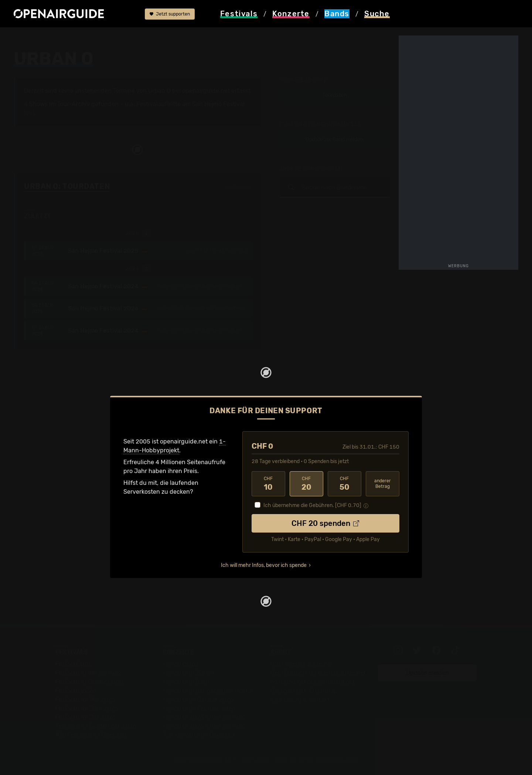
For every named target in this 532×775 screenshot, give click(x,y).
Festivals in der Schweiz (89, 673)
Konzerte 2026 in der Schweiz (204, 726)
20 (306, 484)
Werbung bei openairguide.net (313, 682)
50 (345, 484)
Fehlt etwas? (239, 187)
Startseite (27, 38)
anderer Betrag (383, 484)
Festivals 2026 (76, 691)
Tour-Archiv (74, 104)
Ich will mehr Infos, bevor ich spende (264, 565)
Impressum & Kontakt (300, 699)
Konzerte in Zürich (188, 673)
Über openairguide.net (302, 664)
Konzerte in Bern (186, 682)
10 (268, 484)
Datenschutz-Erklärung (303, 691)
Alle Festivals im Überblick (91, 735)
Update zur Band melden (334, 140)
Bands (57, 38)
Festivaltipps (73, 664)
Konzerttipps (181, 664)
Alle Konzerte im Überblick (199, 735)
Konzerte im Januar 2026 (198, 699)
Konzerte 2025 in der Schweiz (204, 717)
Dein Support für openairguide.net (318, 673)
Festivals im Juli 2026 (86, 717)
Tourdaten (335, 95)
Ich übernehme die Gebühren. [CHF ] (312, 505)
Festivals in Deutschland (89, 682)
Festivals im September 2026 (96, 726)
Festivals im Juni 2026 (87, 708)
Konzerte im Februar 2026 (199, 708)
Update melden (427, 673)
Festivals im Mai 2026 (85, 699)
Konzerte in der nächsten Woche (208, 691)
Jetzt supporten (170, 14)
